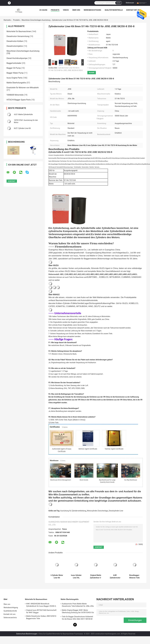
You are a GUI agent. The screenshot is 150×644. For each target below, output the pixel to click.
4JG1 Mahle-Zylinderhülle (23, 114)
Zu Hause (43, 10)
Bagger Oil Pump (14, 68)
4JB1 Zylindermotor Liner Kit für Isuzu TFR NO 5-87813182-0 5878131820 (115, 577)
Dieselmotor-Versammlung (18, 36)
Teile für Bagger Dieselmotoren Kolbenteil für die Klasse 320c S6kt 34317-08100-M (77, 618)
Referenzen (130, 3)
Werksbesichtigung (92, 10)
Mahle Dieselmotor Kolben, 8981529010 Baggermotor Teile (41, 617)
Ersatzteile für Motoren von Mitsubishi (23, 88)
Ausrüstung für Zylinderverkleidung (73, 511)
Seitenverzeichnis (10, 618)
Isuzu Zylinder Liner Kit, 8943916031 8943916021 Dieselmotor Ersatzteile (76, 577)
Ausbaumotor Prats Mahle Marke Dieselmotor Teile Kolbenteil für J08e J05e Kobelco (78, 605)
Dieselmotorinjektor (15, 46)
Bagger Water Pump (15, 73)
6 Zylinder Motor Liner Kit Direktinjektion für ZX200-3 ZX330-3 (57, 577)
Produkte (55, 10)
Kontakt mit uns (134, 10)
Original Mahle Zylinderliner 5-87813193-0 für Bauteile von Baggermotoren (96, 577)
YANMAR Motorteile (15, 95)
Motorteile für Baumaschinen (19, 31)
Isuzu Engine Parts (14, 78)
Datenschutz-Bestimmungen (27, 634)
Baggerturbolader (14, 63)
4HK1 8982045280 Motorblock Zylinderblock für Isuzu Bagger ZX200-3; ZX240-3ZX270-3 (41, 605)
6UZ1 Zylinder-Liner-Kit (22, 128)
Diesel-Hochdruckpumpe (17, 58)
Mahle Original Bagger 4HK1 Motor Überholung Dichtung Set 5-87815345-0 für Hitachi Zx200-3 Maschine (78, 612)
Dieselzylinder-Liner (116, 511)
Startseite (7, 20)
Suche (118, 3)
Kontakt (92, 73)
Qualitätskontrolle (114, 10)
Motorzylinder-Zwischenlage (97, 511)
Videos (66, 10)
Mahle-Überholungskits (16, 83)
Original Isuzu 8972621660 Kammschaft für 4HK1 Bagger (41, 611)
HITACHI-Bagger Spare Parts (19, 100)
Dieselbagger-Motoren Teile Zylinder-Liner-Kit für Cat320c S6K (134, 577)
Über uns (76, 10)
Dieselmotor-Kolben (15, 41)
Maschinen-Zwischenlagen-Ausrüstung (36, 20)
